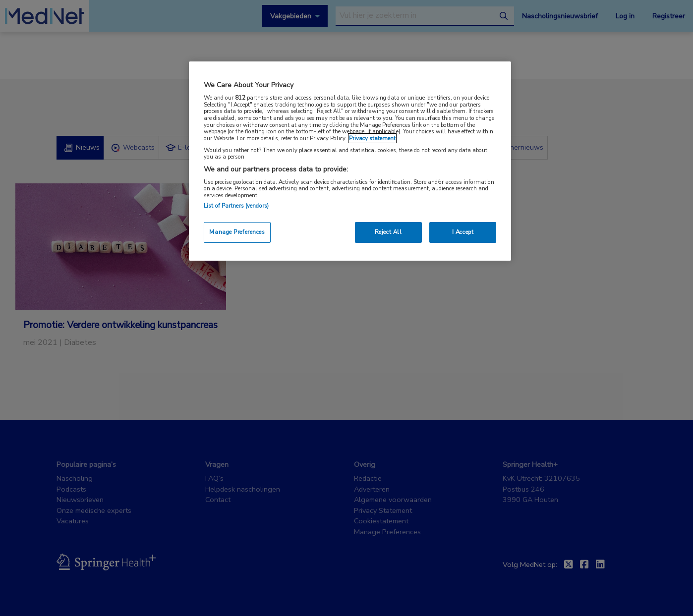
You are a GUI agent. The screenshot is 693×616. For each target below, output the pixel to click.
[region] (350, 161)
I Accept (463, 232)
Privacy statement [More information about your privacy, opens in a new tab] (372, 138)
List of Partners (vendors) (236, 206)
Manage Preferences (237, 232)
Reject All (388, 232)
